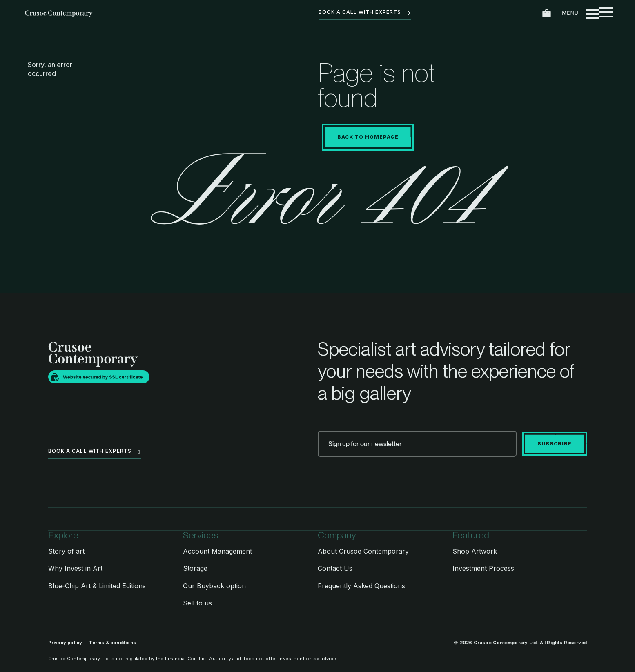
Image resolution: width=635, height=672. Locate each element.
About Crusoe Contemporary (363, 551)
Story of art (66, 551)
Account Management (217, 551)
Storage (195, 568)
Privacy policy (65, 643)
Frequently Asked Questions (361, 586)
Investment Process (483, 568)
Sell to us (197, 603)
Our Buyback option (214, 586)
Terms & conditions (112, 643)
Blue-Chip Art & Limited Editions (97, 586)
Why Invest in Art (75, 568)
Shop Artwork (475, 551)
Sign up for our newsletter (365, 444)
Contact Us (335, 568)
